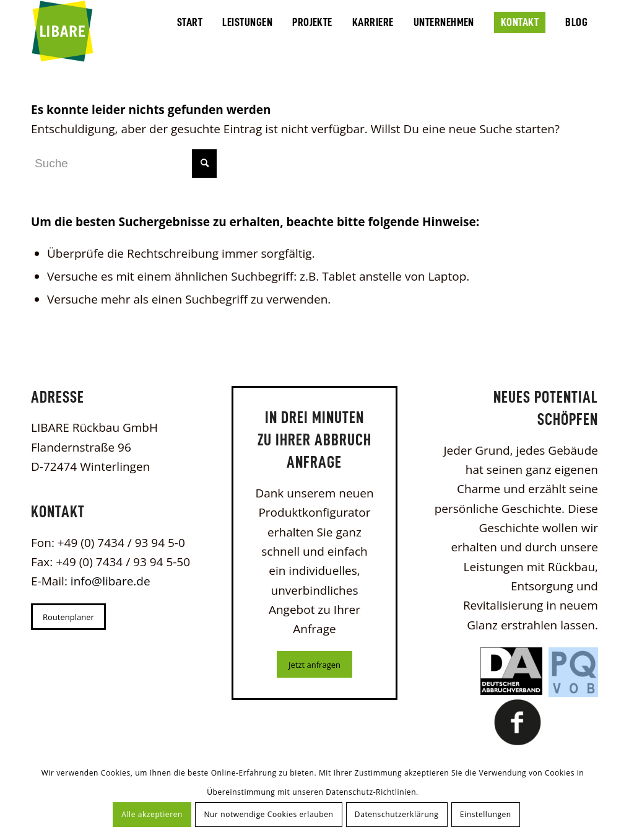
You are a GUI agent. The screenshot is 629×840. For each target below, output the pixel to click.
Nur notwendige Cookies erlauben (268, 814)
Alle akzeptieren (152, 814)
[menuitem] (190, 21)
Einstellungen (486, 814)
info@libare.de (111, 581)
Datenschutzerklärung (397, 814)
